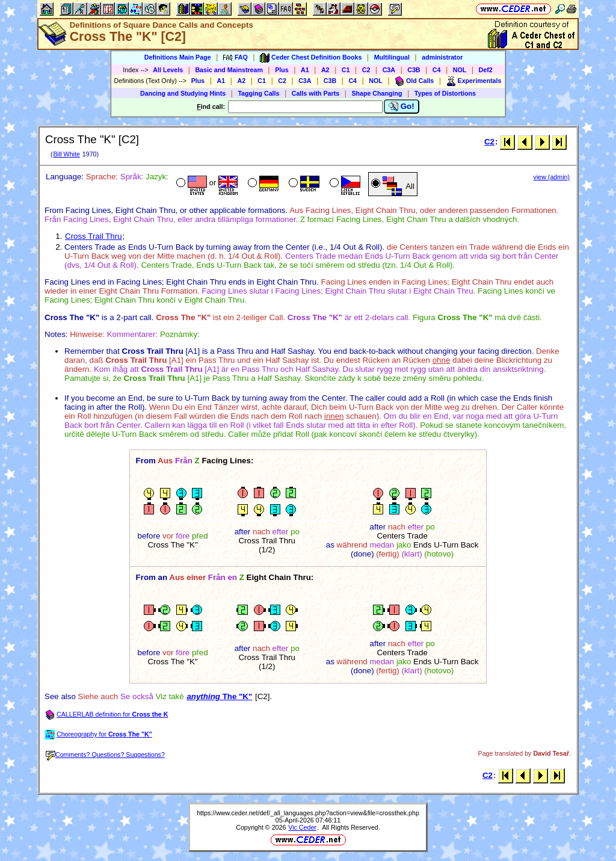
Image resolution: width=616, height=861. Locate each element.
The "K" (219, 696)
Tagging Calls (258, 93)
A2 (325, 70)
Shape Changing (377, 93)
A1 (305, 70)
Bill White (66, 154)
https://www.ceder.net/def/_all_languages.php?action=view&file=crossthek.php (308, 813)
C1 (346, 70)
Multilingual (392, 57)
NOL (460, 70)
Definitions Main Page (178, 57)
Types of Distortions (445, 93)
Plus (282, 70)
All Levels (168, 70)
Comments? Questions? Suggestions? (105, 755)
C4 (437, 70)
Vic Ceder (302, 827)
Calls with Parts (316, 93)
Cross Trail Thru (94, 236)
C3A (389, 70)
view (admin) (552, 177)
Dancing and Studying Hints (183, 93)
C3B (414, 70)
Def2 (486, 70)
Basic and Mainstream (229, 70)
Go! (402, 106)
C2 (366, 70)
